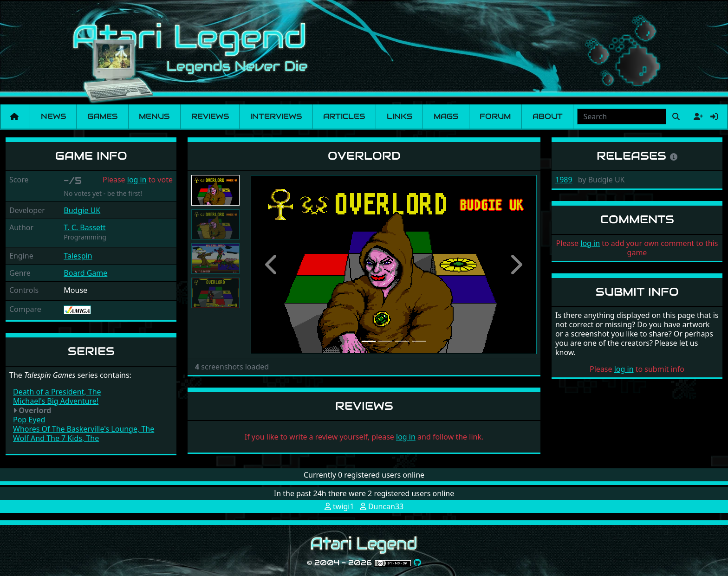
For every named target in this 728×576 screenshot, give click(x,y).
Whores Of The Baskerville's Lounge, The (84, 429)
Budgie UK (82, 210)
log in (137, 180)
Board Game (85, 273)
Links (400, 116)
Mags (446, 116)
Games (102, 116)
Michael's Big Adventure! (56, 401)
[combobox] (622, 116)
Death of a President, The (57, 392)
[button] (272, 265)
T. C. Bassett (84, 227)
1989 (564, 180)
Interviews (276, 116)
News (53, 116)
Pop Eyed (29, 420)
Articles (344, 116)
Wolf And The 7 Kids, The (56, 438)
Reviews (210, 116)
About (548, 116)
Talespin (78, 256)
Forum (495, 116)
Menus (154, 116)
